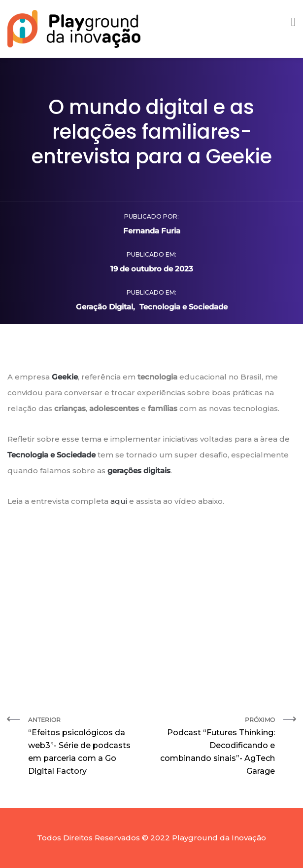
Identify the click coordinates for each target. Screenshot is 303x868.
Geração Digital (104, 307)
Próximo (217, 747)
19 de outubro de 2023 (152, 269)
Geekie (65, 377)
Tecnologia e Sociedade (184, 307)
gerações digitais (139, 471)
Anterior (86, 747)
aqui (119, 501)
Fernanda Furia (152, 231)
